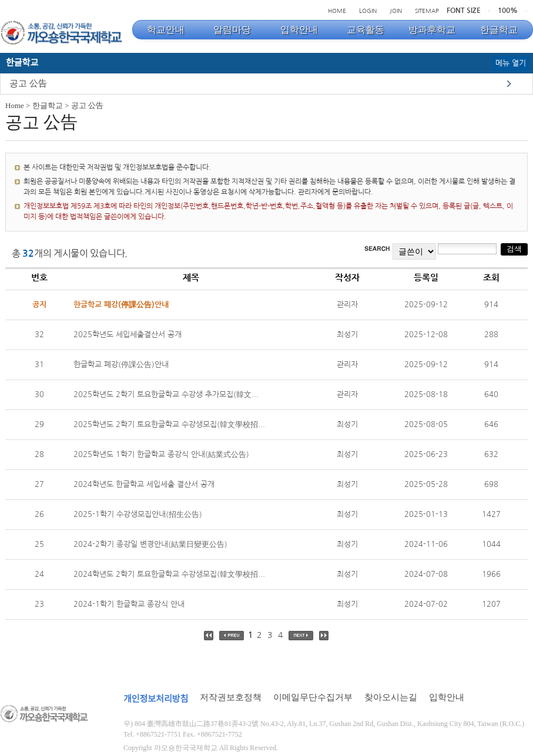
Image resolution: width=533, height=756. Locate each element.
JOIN (396, 11)
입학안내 (447, 697)
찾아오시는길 (391, 697)
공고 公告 (28, 83)
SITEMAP (427, 11)
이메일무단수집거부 (313, 697)
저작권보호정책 (231, 697)
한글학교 (48, 105)
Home (15, 105)
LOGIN (368, 11)
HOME (337, 11)
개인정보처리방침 (156, 699)
